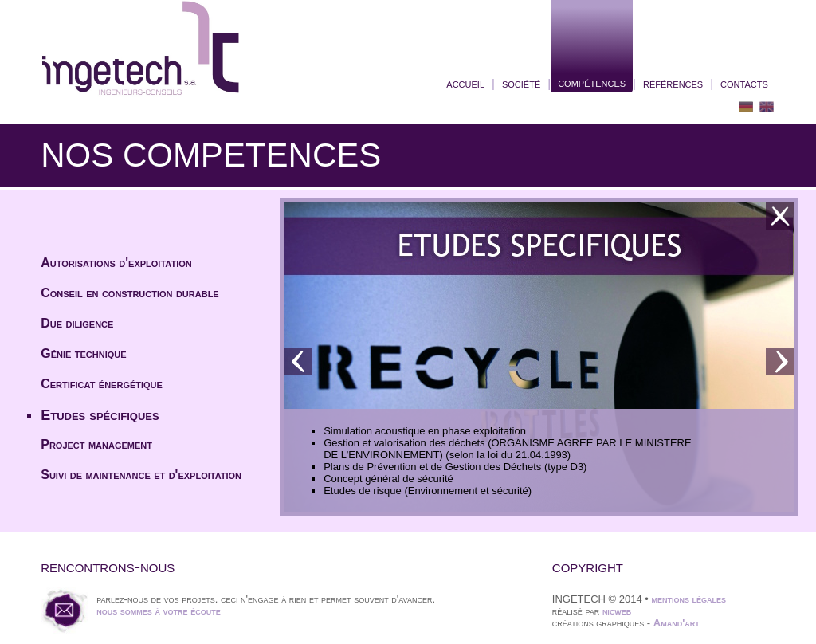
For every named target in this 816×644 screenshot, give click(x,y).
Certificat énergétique (102, 384)
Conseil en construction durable (130, 293)
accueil (465, 83)
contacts (744, 83)
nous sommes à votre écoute (158, 611)
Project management (96, 444)
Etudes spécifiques (100, 415)
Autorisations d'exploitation (116, 263)
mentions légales (688, 599)
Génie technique (83, 353)
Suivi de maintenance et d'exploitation (141, 475)
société (521, 83)
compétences (592, 82)
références (673, 83)
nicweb (617, 611)
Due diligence (77, 323)
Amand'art (677, 623)
